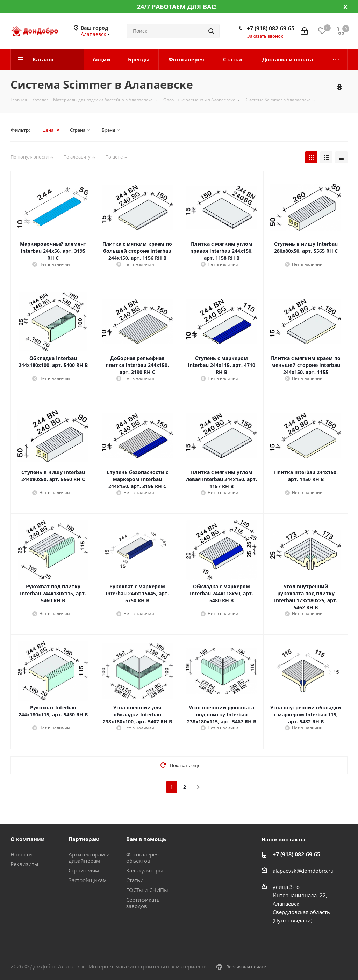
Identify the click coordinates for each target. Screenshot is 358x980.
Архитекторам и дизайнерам (89, 857)
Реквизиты (24, 864)
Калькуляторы (145, 870)
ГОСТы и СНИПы (147, 890)
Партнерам (84, 839)
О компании (28, 839)
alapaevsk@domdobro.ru (303, 871)
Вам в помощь (146, 839)
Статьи (135, 880)
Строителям (84, 870)
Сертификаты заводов (144, 903)
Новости (21, 854)
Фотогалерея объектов (142, 857)
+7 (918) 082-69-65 (271, 28)
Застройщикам (88, 880)
